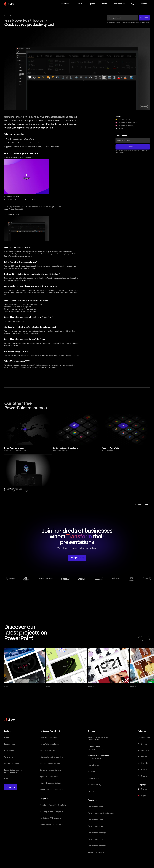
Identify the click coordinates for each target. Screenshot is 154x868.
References (9, 751)
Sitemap (92, 791)
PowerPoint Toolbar (97, 820)
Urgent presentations (49, 777)
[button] (67, 4)
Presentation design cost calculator (13, 771)
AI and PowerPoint (96, 852)
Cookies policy (95, 785)
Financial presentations (50, 764)
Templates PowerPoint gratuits (53, 805)
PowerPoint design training (51, 790)
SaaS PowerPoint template (51, 825)
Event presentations (48, 751)
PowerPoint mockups (97, 833)
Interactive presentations (50, 783)
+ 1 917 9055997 (95, 759)
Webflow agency (11, 764)
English (144, 796)
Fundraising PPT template (50, 818)
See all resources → (142, 505)
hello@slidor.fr (94, 765)
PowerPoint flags (95, 826)
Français (145, 789)
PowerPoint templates (49, 744)
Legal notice (93, 778)
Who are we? (10, 757)
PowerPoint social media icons (101, 813)
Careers (92, 772)
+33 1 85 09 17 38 (96, 749)
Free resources (14, 16)
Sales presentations (48, 738)
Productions (10, 744)
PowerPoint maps (96, 839)
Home (6, 16)
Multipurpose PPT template (51, 811)
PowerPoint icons (96, 807)
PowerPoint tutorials (97, 846)
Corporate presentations (50, 770)
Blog (6, 779)
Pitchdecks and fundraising (51, 757)
